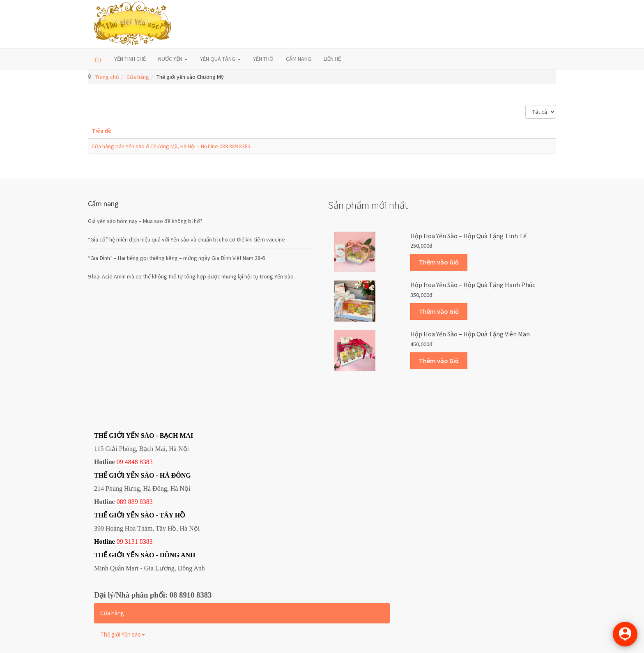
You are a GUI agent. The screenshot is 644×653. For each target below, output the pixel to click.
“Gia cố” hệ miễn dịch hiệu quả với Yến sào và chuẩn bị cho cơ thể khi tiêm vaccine (186, 239)
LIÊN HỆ (332, 59)
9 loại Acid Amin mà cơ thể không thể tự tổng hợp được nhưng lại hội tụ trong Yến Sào (191, 276)
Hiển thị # (526, 105)
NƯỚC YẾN (173, 59)
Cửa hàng (138, 77)
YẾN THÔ (263, 59)
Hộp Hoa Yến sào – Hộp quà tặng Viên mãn (470, 334)
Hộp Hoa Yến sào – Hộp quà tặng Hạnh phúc (473, 285)
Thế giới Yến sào (123, 634)
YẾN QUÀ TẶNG (220, 59)
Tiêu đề (101, 131)
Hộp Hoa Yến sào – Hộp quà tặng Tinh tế (468, 236)
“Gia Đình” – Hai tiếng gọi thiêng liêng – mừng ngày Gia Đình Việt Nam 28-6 (176, 258)
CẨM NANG (299, 59)
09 (120, 541)
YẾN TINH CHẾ (130, 59)
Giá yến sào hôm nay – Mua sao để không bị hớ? (145, 221)
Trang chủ (107, 77)
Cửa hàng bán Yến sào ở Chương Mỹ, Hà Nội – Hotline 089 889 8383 (171, 146)
